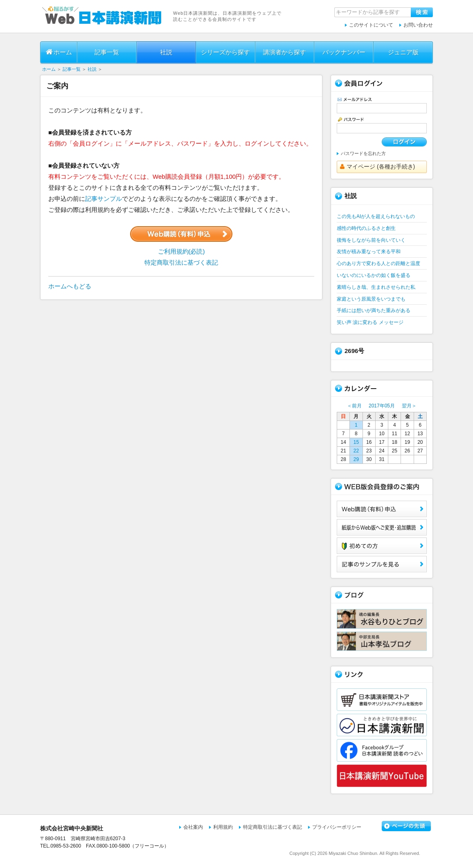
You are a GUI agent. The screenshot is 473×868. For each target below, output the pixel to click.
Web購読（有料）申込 (382, 509)
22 (356, 451)
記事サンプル (104, 199)
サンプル (382, 564)
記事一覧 (107, 52)
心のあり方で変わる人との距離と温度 (378, 263)
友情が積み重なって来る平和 (369, 252)
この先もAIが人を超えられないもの (376, 216)
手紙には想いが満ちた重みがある (374, 310)
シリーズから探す (225, 52)
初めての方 (382, 546)
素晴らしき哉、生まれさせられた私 (376, 287)
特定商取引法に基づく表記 (181, 262)
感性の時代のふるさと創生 (366, 228)
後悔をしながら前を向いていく (371, 240)
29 (356, 459)
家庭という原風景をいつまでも (371, 299)
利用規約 (223, 827)
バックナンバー (344, 52)
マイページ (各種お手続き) (377, 166)
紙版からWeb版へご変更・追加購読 (382, 527)
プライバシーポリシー (337, 827)
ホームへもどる (70, 286)
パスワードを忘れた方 (363, 153)
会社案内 (193, 827)
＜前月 (354, 406)
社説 (166, 52)
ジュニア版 (403, 52)
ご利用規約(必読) (181, 251)
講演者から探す (285, 52)
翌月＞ (409, 406)
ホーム (59, 52)
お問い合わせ (418, 25)
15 (356, 442)
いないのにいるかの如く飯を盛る (374, 275)
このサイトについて (371, 25)
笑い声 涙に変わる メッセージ (370, 322)
